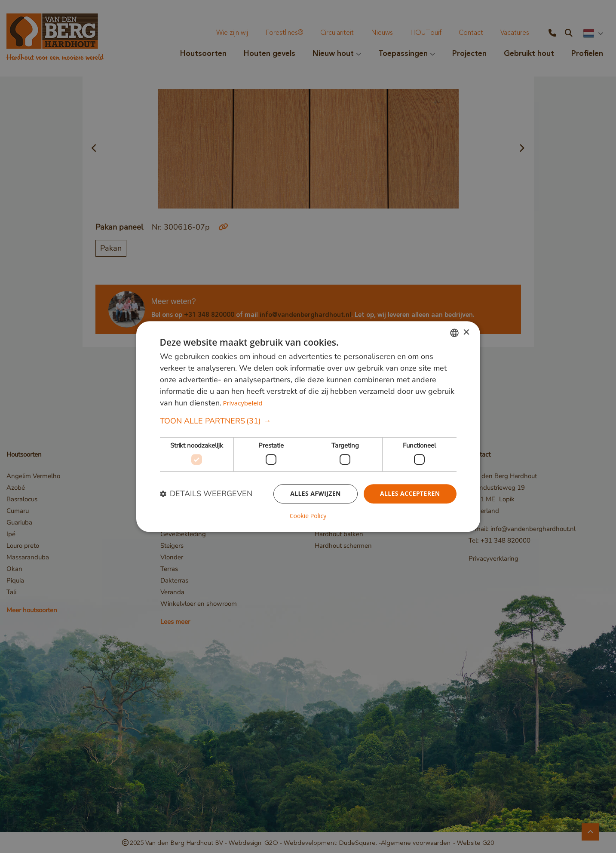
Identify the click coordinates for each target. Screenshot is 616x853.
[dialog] (308, 426)
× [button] (466, 333)
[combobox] (454, 333)
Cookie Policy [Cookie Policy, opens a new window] (308, 516)
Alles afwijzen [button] (316, 493)
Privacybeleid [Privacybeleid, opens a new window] (242, 403)
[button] (308, 422)
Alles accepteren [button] (410, 493)
